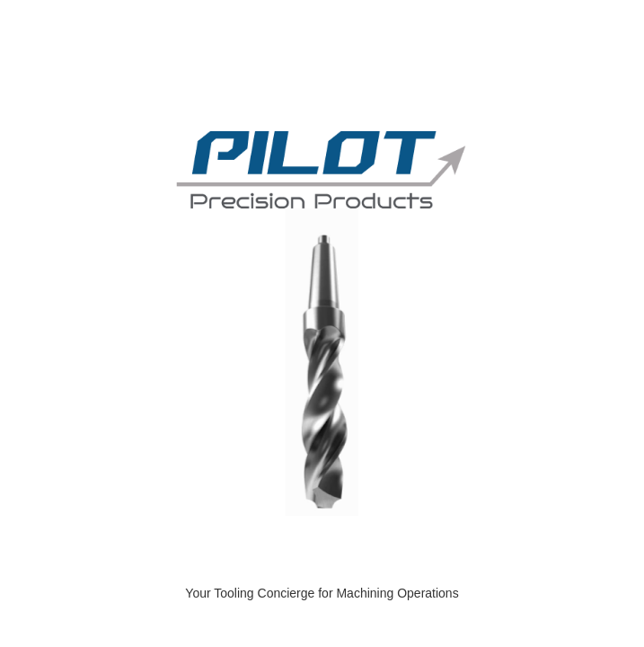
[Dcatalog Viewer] (322, 323)
